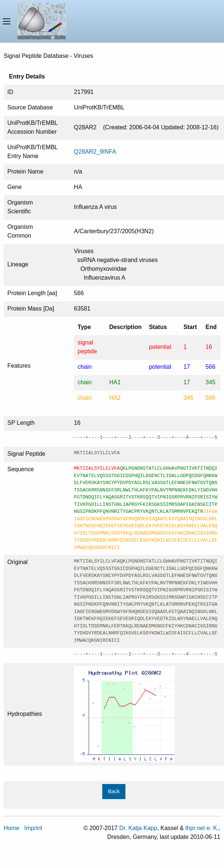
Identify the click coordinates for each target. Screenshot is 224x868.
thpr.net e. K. (202, 828)
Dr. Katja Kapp (138, 828)
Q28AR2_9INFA (95, 152)
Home (12, 828)
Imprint (33, 828)
